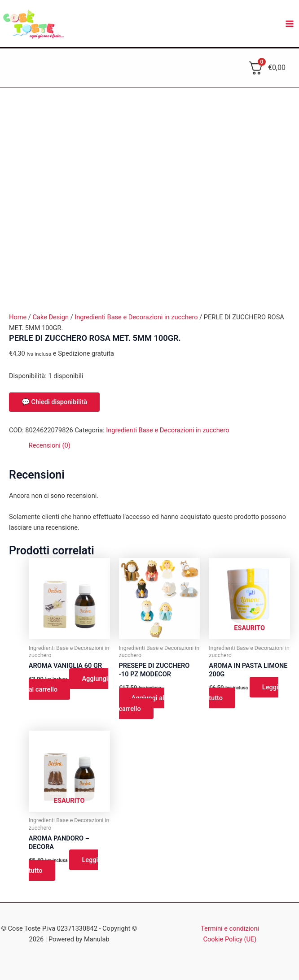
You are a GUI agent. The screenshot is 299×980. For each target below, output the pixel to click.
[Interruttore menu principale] (290, 24)
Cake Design (51, 317)
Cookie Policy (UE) (230, 939)
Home (18, 317)
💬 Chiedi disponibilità (54, 402)
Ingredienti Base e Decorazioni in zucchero (136, 317)
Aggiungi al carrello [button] (68, 684)
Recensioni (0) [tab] (50, 445)
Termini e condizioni (230, 928)
